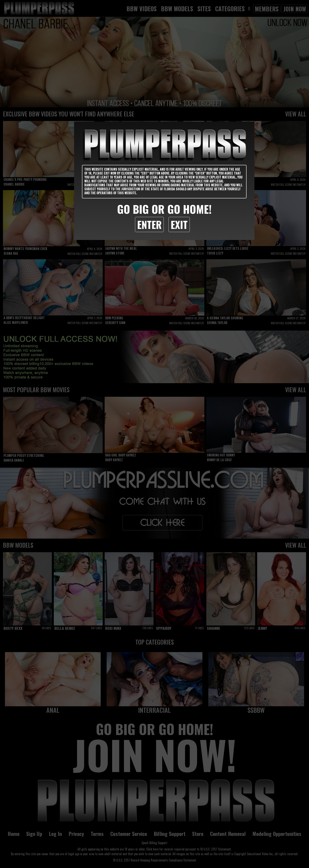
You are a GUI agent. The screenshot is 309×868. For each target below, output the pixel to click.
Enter (149, 224)
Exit (179, 224)
